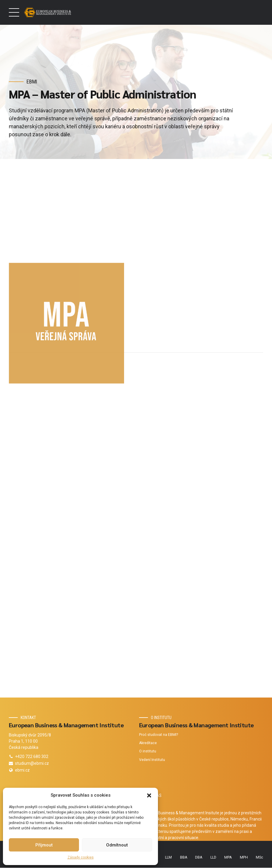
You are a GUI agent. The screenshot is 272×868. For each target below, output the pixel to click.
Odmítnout (117, 845)
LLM (168, 857)
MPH (244, 857)
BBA (184, 857)
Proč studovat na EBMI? (159, 735)
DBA (199, 857)
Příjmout (44, 845)
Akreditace (148, 743)
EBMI (32, 82)
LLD (213, 857)
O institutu (148, 751)
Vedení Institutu (152, 760)
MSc (259, 857)
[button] (149, 795)
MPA (228, 857)
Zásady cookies (81, 857)
